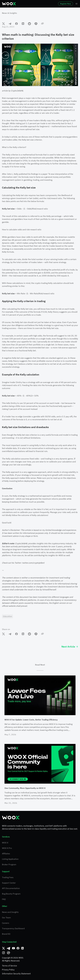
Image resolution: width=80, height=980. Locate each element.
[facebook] (16, 24)
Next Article (70, 647)
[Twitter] (3, 948)
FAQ (4, 899)
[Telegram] (8, 948)
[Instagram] (3, 953)
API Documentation (11, 888)
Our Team (6, 918)
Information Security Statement (16, 974)
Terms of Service (9, 966)
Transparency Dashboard (13, 928)
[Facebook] (18, 948)
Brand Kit (6, 934)
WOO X (5, 843)
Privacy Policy (8, 970)
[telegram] (10, 24)
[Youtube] (13, 948)
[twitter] (3, 24)
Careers (6, 923)
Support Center (9, 883)
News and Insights (10, 912)
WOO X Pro (7, 848)
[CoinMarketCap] (8, 953)
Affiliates (6, 854)
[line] (36, 24)
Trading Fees (8, 877)
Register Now (66, 4)
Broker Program (9, 864)
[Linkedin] (22, 948)
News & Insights (9, 13)
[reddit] (29, 24)
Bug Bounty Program (11, 894)
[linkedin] (23, 24)
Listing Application (10, 859)
